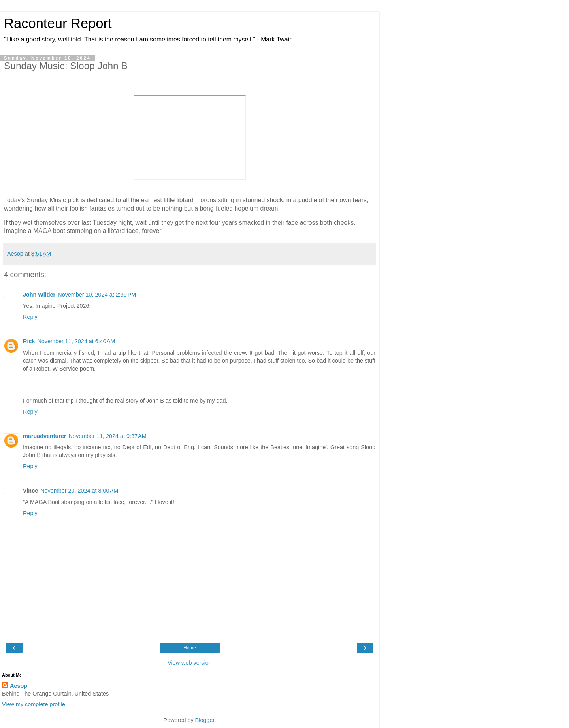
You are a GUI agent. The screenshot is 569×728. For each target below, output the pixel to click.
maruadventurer (45, 436)
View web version (190, 663)
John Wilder (39, 295)
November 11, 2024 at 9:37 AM (108, 436)
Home (190, 648)
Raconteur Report (58, 23)
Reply (30, 317)
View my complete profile (34, 704)
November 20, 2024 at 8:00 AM (79, 491)
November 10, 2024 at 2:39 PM (97, 295)
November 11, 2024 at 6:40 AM (76, 341)
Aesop (19, 686)
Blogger (205, 720)
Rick (29, 341)
